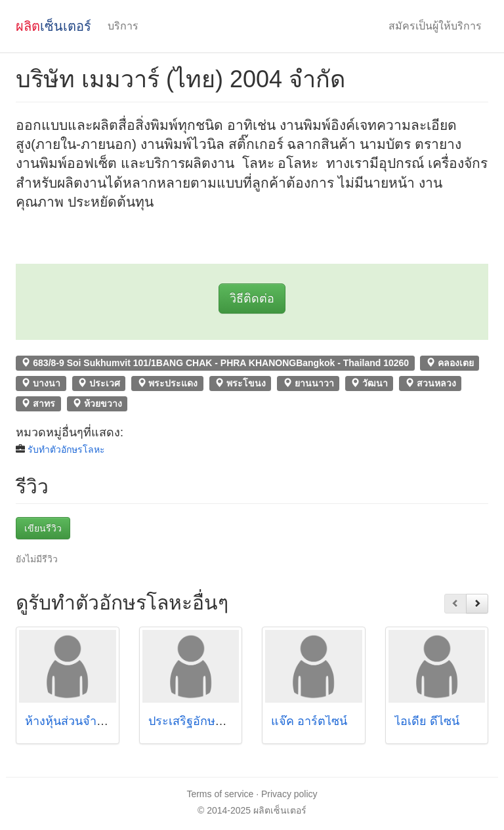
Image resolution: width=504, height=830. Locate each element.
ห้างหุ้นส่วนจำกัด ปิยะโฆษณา (101, 721)
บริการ (123, 26)
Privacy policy (289, 794)
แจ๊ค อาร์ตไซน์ (309, 721)
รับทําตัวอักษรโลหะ (66, 449)
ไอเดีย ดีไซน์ (427, 721)
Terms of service (220, 794)
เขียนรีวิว (43, 528)
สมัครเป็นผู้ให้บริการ (435, 26)
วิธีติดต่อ (252, 299)
